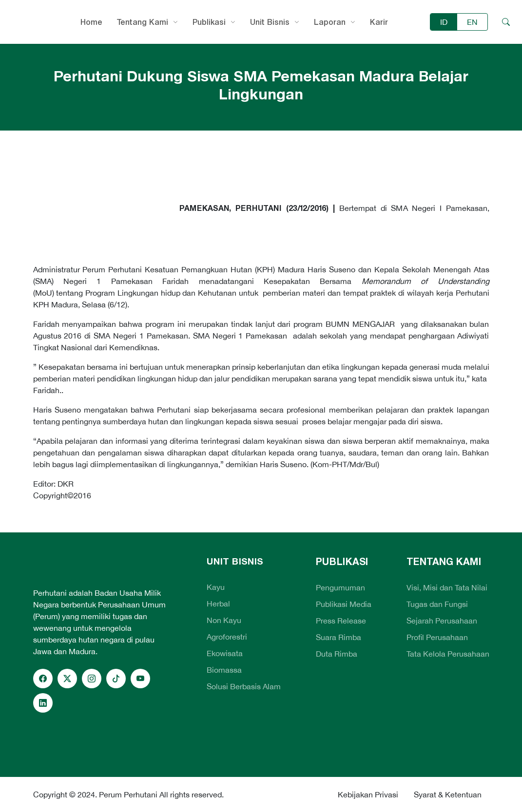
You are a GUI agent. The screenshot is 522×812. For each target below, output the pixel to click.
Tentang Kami (143, 22)
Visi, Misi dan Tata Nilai (447, 587)
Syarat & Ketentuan (448, 794)
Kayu (216, 587)
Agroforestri (227, 637)
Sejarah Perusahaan (442, 621)
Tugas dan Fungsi (437, 604)
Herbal (218, 604)
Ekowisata (225, 653)
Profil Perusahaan (437, 637)
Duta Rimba (337, 654)
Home (91, 22)
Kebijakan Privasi (368, 794)
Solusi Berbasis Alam (244, 686)
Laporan (330, 22)
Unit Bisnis (270, 22)
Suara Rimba (338, 637)
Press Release (341, 621)
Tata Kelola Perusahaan (448, 654)
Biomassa (224, 670)
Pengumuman (340, 587)
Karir (379, 22)
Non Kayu (224, 620)
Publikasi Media (344, 604)
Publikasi (209, 22)
